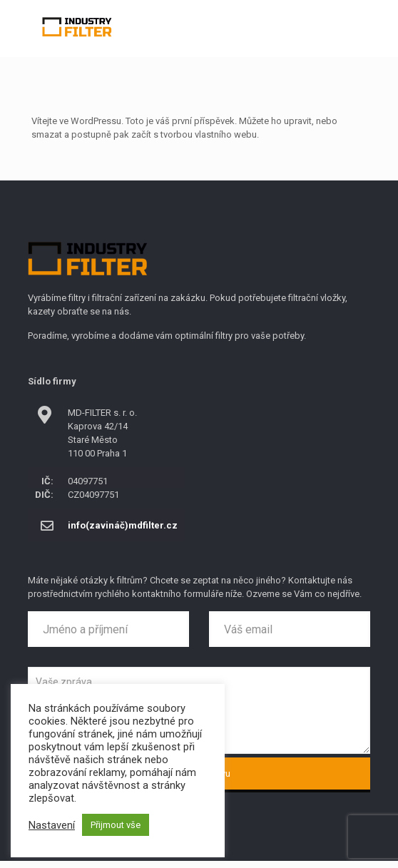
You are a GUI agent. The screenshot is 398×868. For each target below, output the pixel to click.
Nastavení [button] (52, 825)
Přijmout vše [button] (116, 825)
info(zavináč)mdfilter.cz (123, 525)
